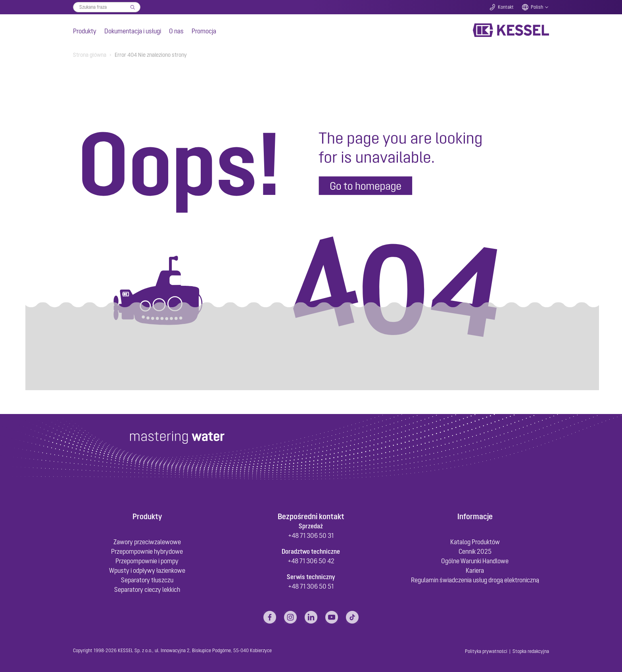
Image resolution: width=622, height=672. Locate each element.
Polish (537, 7)
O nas (176, 31)
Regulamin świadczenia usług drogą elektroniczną (475, 580)
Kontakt (506, 7)
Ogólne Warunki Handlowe (475, 561)
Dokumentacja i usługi (133, 31)
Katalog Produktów (475, 542)
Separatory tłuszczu (147, 580)
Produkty (85, 31)
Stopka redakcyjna (531, 651)
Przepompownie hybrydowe (147, 551)
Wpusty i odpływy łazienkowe (147, 570)
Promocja (204, 31)
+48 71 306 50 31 (311, 535)
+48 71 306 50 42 (311, 561)
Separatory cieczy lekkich (147, 589)
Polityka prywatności (486, 651)
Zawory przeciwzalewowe (147, 542)
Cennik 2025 (475, 551)
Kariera (475, 570)
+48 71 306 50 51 (311, 586)
